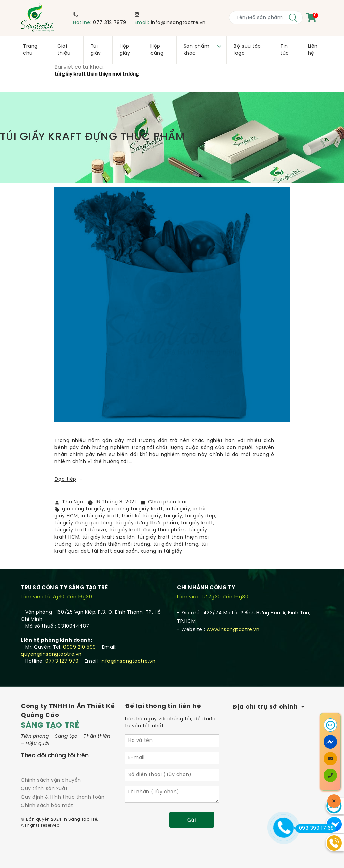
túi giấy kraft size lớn (109, 537)
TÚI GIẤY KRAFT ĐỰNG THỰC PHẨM (93, 137)
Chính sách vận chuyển (51, 781)
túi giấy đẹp (200, 516)
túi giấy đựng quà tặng (83, 523)
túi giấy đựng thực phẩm (147, 523)
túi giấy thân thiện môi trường (112, 544)
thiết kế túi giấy (141, 516)
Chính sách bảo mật (47, 806)
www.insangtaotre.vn (233, 630)
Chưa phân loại (167, 502)
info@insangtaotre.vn (178, 23)
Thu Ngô (73, 502)
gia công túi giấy (83, 509)
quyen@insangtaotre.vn (51, 654)
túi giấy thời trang (176, 544)
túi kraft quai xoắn (115, 551)
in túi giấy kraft (100, 516)
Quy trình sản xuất (44, 789)
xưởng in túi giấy (162, 551)
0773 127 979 (62, 661)
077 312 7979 (110, 23)
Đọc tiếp (69, 480)
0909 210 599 (80, 647)
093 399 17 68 (315, 828)
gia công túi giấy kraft (135, 509)
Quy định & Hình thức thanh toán (63, 797)
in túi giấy (178, 509)
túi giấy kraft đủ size (80, 530)
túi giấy (173, 516)
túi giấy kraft (197, 523)
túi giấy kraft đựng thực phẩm (147, 530)
